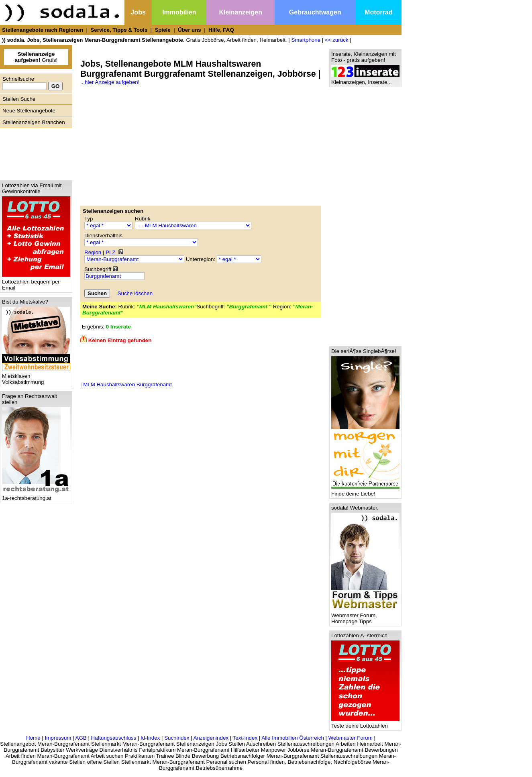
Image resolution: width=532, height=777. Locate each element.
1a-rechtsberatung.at (36, 496)
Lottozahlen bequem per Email (36, 282)
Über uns (190, 30)
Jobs (138, 12)
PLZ (110, 252)
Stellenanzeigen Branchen (34, 122)
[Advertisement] (34, 152)
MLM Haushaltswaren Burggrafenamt (127, 384)
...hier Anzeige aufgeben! (110, 82)
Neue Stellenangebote (29, 111)
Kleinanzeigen (241, 12)
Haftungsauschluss (114, 738)
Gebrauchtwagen (315, 12)
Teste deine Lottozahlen (365, 723)
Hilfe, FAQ (221, 30)
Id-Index (150, 738)
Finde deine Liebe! (365, 491)
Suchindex (177, 738)
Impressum (58, 738)
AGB (81, 738)
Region (93, 252)
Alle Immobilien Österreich (293, 738)
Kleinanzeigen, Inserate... (365, 80)
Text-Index (245, 738)
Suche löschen (135, 293)
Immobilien (179, 12)
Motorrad (378, 12)
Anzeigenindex (211, 738)
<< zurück (337, 40)
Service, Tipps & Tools (119, 30)
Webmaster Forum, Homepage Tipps (365, 616)
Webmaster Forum (351, 738)
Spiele (162, 30)
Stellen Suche (19, 99)
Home (33, 738)
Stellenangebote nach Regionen (43, 30)
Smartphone (306, 40)
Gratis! (36, 57)
